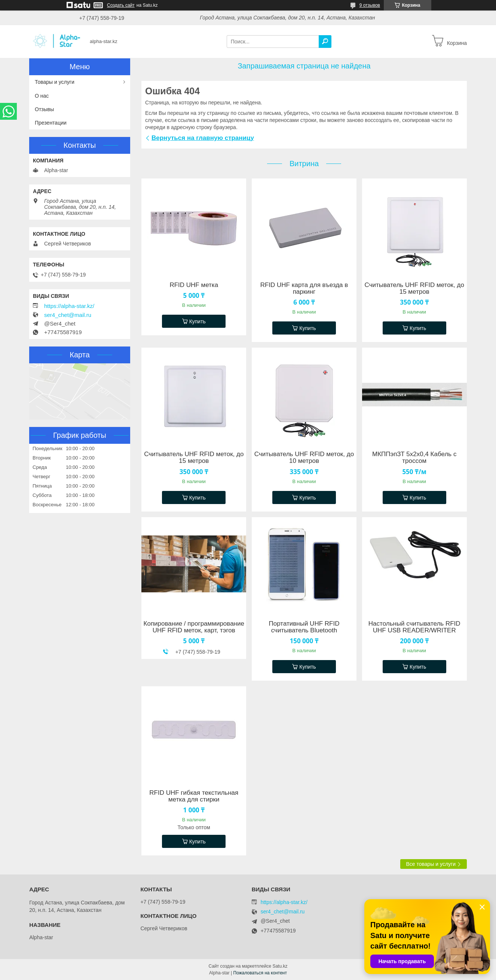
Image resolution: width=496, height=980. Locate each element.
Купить (198, 321)
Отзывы (44, 109)
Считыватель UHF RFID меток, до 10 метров (304, 458)
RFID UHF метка (194, 285)
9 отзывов (370, 5)
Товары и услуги (55, 82)
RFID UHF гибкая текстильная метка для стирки (194, 796)
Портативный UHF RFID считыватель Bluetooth (304, 627)
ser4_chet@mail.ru (68, 315)
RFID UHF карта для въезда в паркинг (304, 288)
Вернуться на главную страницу (203, 138)
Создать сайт (121, 5)
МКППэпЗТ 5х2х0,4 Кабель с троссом (414, 458)
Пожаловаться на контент (260, 973)
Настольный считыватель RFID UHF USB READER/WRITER (414, 627)
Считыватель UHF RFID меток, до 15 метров (414, 288)
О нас (42, 96)
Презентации (51, 123)
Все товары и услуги (431, 864)
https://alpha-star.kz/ (69, 306)
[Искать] (325, 42)
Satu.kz (280, 966)
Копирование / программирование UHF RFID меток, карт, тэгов (194, 627)
